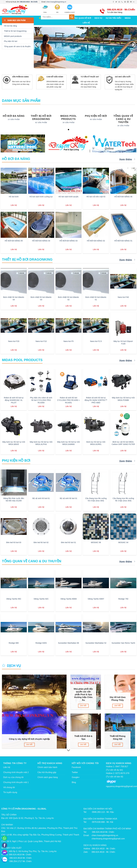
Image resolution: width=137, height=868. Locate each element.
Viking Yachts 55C (14, 599)
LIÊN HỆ (86, 23)
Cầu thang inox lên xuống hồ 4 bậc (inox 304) (96, 500)
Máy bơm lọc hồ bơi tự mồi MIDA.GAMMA (69, 443)
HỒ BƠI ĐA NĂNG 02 (96, 241)
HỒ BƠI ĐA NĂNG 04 (41, 241)
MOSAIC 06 (96, 542)
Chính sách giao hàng (48, 777)
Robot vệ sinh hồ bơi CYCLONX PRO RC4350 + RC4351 (68, 400)
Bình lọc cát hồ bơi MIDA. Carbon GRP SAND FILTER (123, 443)
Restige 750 (123, 599)
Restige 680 (14, 643)
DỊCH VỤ (98, 18)
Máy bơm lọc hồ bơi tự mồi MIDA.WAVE (14, 443)
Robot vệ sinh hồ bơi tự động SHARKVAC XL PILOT (14, 400)
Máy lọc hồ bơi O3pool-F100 (123, 342)
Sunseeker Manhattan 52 (96, 643)
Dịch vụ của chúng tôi (13, 777)
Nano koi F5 (68, 341)
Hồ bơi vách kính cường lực (41, 197)
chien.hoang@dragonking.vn (56, 2)
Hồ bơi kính (14, 197)
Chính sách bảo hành (47, 767)
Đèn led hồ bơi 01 (69, 542)
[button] (134, 45)
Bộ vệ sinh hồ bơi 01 (41, 498)
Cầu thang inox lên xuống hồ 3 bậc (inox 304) (123, 500)
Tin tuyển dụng (10, 792)
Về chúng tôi (9, 787)
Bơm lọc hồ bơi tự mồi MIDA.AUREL (96, 443)
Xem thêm (127, 159)
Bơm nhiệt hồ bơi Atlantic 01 (96, 298)
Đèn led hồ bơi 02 (41, 542)
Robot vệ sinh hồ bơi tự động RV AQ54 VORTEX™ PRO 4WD (96, 400)
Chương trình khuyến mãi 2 (16, 772)
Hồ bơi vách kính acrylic (68, 197)
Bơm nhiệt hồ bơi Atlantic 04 (14, 298)
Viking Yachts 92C (41, 599)
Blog (74, 782)
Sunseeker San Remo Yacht (123, 643)
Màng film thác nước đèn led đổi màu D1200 (14, 500)
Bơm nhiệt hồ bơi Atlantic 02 (68, 298)
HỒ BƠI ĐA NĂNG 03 (69, 241)
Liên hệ (7, 767)
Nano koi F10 (41, 341)
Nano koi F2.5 (96, 341)
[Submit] (72, 17)
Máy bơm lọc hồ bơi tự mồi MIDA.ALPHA (41, 443)
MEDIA (128, 18)
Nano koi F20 (14, 341)
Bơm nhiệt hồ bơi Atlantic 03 (41, 298)
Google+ (76, 777)
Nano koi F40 (123, 297)
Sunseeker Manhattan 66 (69, 643)
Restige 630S (41, 643)
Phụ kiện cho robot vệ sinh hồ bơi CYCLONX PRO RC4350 (41, 400)
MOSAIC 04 (123, 542)
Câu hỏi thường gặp (47, 772)
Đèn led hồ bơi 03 (14, 542)
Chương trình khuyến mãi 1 (16, 782)
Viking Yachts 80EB (69, 599)
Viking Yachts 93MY (96, 599)
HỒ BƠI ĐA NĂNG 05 (14, 241)
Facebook (76, 767)
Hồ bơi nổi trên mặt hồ (96, 197)
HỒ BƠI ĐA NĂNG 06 (123, 197)
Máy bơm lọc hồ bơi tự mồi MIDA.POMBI (123, 399)
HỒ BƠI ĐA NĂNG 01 (123, 241)
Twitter (75, 772)
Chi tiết (29, 745)
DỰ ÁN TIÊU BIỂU (113, 18)
